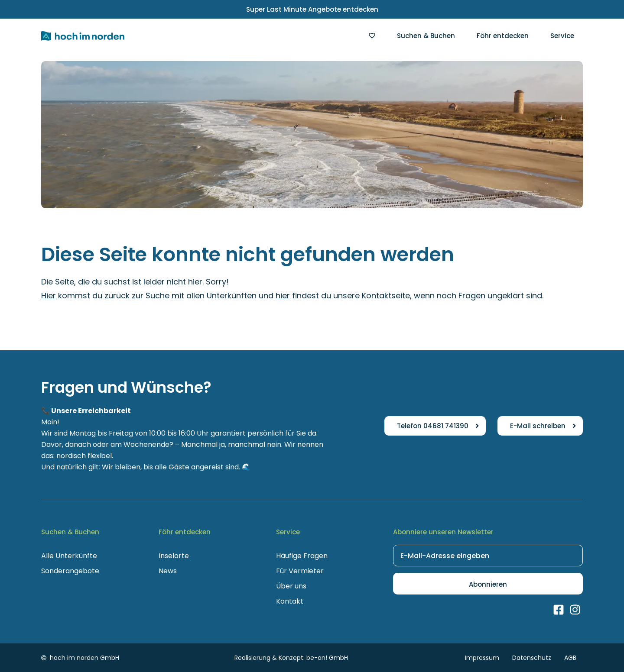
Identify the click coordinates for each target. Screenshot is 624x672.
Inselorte (174, 556)
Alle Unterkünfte (69, 556)
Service (562, 36)
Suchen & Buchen (426, 36)
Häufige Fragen (302, 556)
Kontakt (290, 601)
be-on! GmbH (327, 658)
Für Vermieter (300, 571)
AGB (570, 658)
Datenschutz (532, 658)
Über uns (291, 586)
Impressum (482, 658)
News (168, 571)
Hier (49, 296)
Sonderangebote (70, 571)
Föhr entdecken (503, 36)
